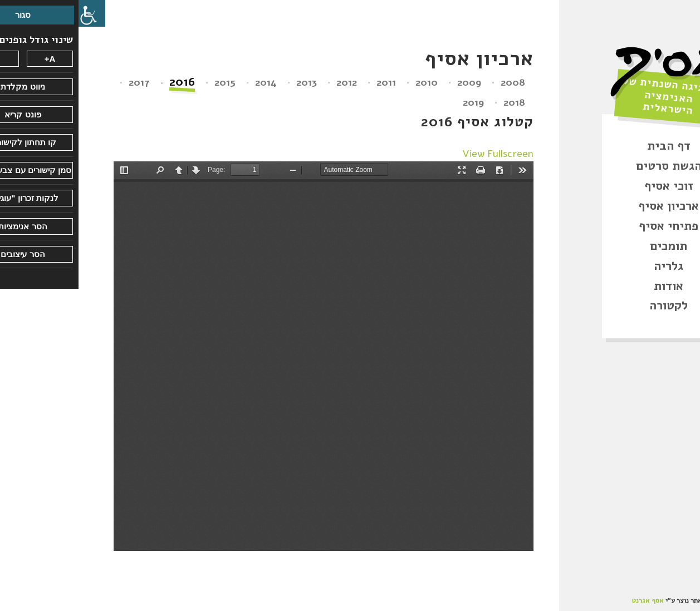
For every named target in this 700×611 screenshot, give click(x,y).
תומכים (590, 246)
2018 (436, 102)
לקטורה (590, 305)
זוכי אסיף (590, 186)
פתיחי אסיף (590, 226)
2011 (308, 82)
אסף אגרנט (569, 600)
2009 (391, 82)
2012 (268, 82)
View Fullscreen (419, 154)
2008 (434, 82)
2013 (228, 82)
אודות (590, 286)
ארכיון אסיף (590, 206)
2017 (61, 82)
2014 (187, 82)
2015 (146, 82)
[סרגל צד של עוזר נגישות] (13, 13)
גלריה (590, 266)
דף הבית (590, 146)
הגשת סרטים (590, 166)
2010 (348, 82)
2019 (395, 102)
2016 (104, 83)
